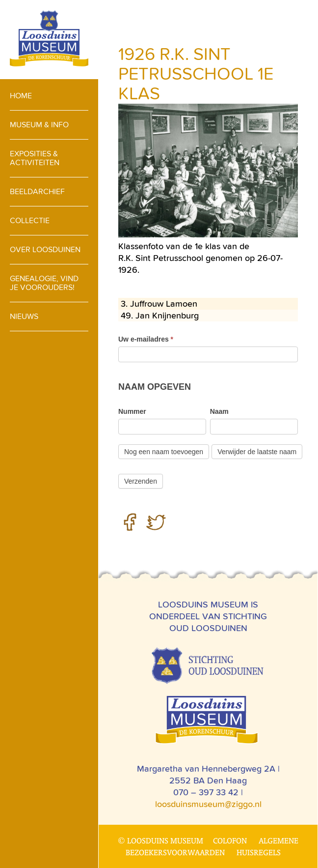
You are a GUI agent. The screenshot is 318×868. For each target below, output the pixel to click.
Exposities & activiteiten (35, 158)
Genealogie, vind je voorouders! (44, 283)
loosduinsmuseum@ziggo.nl (208, 804)
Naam (219, 411)
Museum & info (39, 125)
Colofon (230, 840)
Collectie (30, 220)
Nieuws (24, 316)
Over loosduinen (45, 249)
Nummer (132, 411)
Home (21, 96)
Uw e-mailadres (146, 339)
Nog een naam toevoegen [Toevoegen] (164, 452)
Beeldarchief (37, 191)
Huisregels (259, 852)
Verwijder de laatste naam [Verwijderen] (257, 452)
